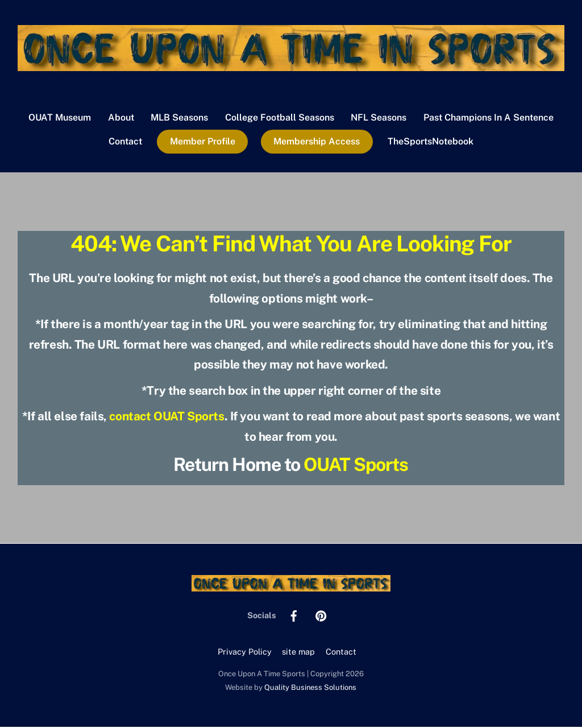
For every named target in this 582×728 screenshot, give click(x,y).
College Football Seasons (280, 118)
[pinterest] (321, 616)
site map (298, 652)
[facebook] (294, 616)
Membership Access (317, 142)
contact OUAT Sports (167, 417)
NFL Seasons (379, 118)
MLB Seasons (179, 118)
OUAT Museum (60, 118)
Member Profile (203, 142)
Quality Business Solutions (310, 688)
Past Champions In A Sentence (489, 118)
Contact (125, 142)
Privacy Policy (245, 652)
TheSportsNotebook (431, 142)
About (121, 118)
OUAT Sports (356, 465)
